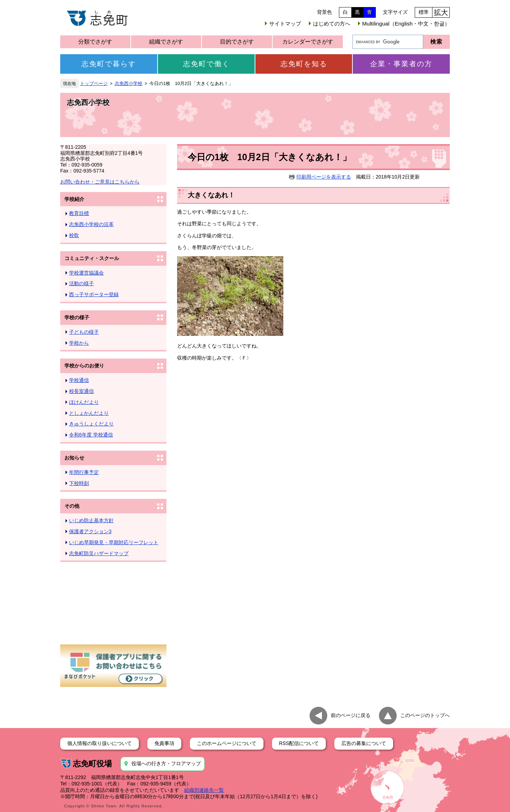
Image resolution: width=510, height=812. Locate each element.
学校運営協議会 (86, 273)
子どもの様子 (84, 332)
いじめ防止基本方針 (91, 520)
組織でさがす (166, 42)
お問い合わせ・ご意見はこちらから (100, 182)
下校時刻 (79, 483)
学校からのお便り (84, 366)
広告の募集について (364, 743)
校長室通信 (81, 391)
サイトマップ (285, 24)
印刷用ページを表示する (324, 177)
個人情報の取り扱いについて (100, 743)
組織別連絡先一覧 (204, 790)
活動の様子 (81, 283)
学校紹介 (74, 199)
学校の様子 (77, 317)
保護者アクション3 (90, 531)
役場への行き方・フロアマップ (166, 763)
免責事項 (164, 743)
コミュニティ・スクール (92, 258)
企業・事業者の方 (401, 64)
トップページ (94, 84)
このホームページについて (227, 743)
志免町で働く (206, 64)
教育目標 (79, 213)
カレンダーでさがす (308, 42)
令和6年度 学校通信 (91, 435)
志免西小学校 (129, 84)
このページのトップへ (425, 715)
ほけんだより (84, 402)
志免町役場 (92, 764)
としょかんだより (89, 413)
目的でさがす (237, 42)
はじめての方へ (332, 24)
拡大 (441, 12)
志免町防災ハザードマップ (99, 553)
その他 (72, 506)
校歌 (74, 235)
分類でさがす (95, 42)
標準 (424, 12)
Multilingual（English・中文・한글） (406, 24)
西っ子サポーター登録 (94, 294)
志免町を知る (304, 64)
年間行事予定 (84, 472)
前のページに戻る (351, 715)
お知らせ (74, 458)
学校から (79, 343)
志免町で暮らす (109, 64)
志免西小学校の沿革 (91, 224)
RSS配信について (299, 743)
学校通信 (79, 380)
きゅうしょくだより (91, 424)
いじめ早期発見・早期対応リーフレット (114, 542)
